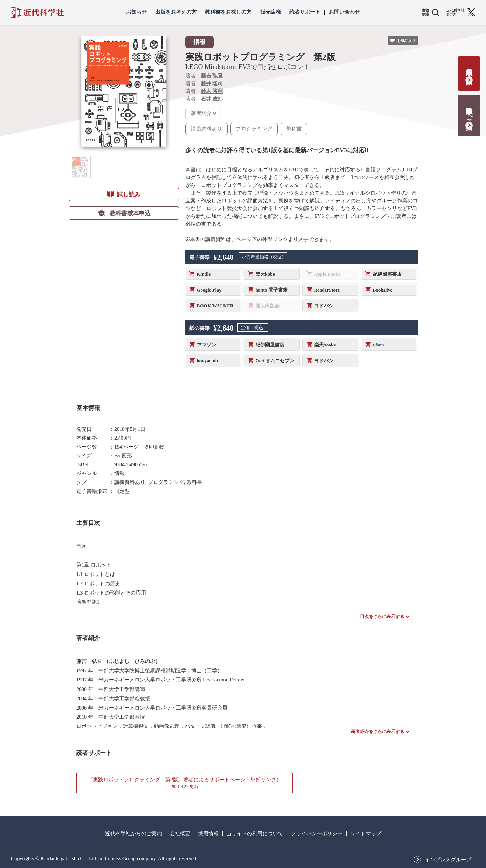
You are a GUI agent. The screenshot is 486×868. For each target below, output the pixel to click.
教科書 (294, 129)
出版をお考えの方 (176, 12)
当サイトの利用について (255, 834)
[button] (80, 167)
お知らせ (136, 12)
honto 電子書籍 (272, 290)
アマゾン (206, 345)
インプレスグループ (448, 860)
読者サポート (305, 12)
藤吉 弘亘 (212, 76)
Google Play (209, 290)
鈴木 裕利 (212, 91)
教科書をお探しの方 (228, 12)
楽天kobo (265, 274)
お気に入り (406, 41)
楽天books (325, 345)
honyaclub (208, 361)
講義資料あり (206, 129)
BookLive (383, 290)
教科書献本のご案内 (469, 111)
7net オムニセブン (275, 361)
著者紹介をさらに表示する (378, 732)
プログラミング (254, 129)
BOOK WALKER (215, 306)
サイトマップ (366, 834)
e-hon (379, 345)
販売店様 (271, 12)
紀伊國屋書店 (387, 274)
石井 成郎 (212, 99)
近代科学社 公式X (455, 13)
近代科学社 (37, 13)
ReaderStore (327, 290)
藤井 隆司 (212, 83)
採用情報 (208, 834)
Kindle (204, 274)
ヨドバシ (324, 306)
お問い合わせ (344, 12)
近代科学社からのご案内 (133, 834)
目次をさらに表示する (382, 617)
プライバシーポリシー (317, 834)
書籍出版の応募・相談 (469, 69)
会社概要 (180, 834)
